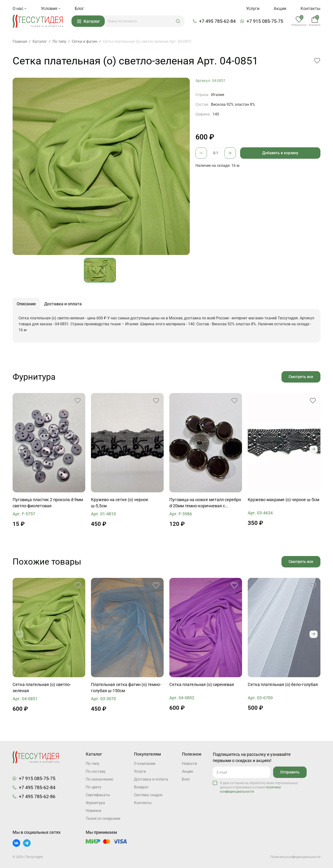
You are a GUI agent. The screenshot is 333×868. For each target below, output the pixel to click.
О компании (145, 764)
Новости (189, 764)
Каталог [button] (89, 21)
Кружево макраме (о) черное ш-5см (283, 500)
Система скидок (148, 795)
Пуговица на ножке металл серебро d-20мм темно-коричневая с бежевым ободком (205, 503)
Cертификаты (98, 795)
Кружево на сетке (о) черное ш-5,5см (120, 503)
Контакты (310, 8)
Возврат (141, 787)
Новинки (93, 811)
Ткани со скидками (103, 818)
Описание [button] (26, 304)
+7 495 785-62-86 (37, 796)
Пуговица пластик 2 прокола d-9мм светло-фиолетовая (48, 503)
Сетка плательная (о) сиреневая (202, 684)
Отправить (290, 772)
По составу (96, 771)
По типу (93, 764)
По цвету (94, 787)
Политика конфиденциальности (295, 857)
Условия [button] (51, 8)
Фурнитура (95, 803)
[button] (178, 21)
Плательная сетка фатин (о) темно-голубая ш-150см (126, 688)
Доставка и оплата (151, 779)
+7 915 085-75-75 (265, 21)
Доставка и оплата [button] (63, 304)
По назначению (100, 779)
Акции (280, 8)
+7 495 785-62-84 (217, 21)
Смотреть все (301, 377)
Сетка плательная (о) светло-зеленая (42, 688)
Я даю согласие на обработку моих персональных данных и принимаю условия (259, 787)
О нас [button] (20, 8)
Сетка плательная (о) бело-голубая (283, 684)
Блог (79, 8)
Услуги (253, 8)
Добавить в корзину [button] (280, 153)
